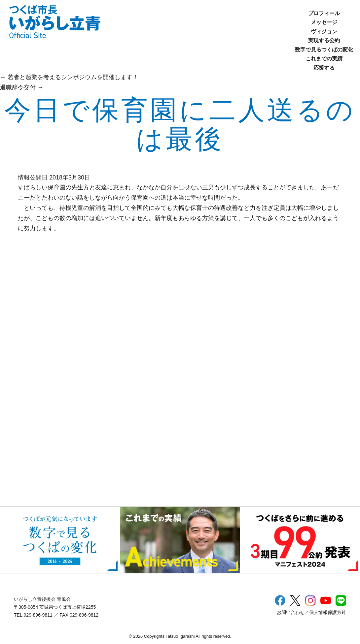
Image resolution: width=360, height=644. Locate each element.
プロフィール (324, 13)
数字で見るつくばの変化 (324, 50)
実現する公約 (324, 40)
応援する (324, 68)
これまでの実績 (324, 59)
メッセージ (324, 22)
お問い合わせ (291, 612)
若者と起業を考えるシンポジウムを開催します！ (69, 77)
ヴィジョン (324, 32)
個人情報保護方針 (328, 612)
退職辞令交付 (22, 87)
